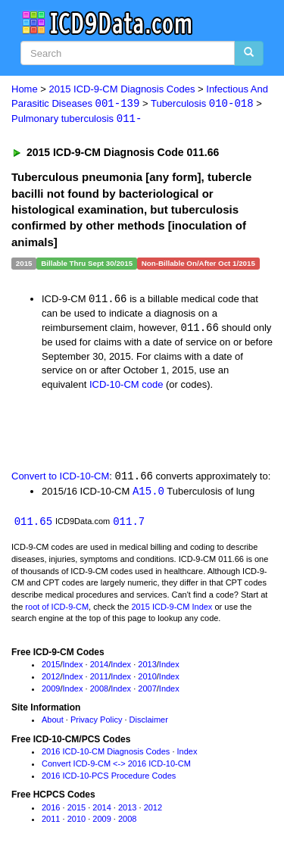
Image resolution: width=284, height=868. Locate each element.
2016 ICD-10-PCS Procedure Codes (109, 779)
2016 (51, 810)
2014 (99, 667)
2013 (147, 667)
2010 (147, 679)
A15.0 (148, 493)
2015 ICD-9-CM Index (172, 610)
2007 (147, 692)
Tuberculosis (202, 104)
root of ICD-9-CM (57, 610)
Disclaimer (149, 723)
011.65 (33, 525)
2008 (99, 692)
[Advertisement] (121, 431)
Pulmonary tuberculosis (76, 120)
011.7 (129, 525)
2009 (51, 692)
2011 (99, 679)
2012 (51, 679)
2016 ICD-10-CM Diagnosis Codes (106, 754)
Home (25, 89)
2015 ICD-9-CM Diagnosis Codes (122, 89)
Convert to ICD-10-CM (60, 478)
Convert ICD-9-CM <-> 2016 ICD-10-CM (116, 767)
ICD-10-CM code (126, 386)
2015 (51, 667)
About (53, 723)
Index (73, 667)
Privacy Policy (96, 723)
